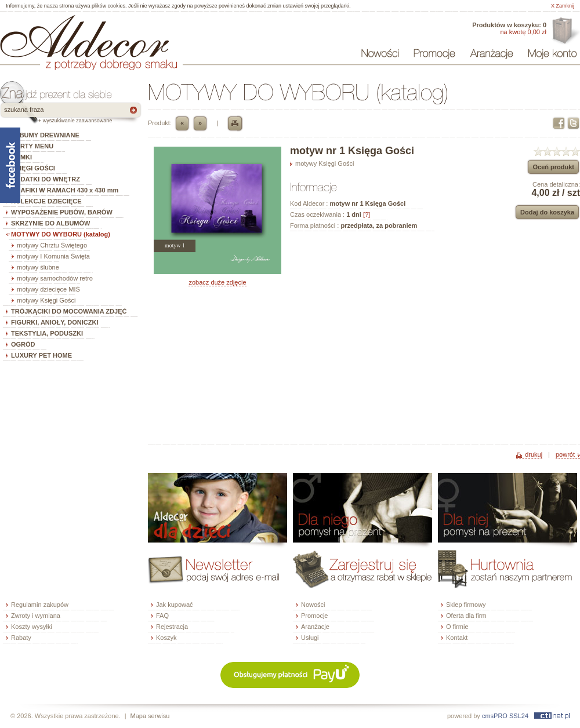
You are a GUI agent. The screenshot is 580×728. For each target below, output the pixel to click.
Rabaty (21, 638)
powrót (565, 454)
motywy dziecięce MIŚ (48, 289)
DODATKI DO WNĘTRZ (46, 179)
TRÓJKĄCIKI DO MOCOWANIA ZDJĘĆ (69, 311)
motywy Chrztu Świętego (52, 245)
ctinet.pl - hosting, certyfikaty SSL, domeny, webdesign (552, 716)
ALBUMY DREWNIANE (45, 135)
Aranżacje (315, 627)
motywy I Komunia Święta (53, 256)
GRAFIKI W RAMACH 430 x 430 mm (65, 190)
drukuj (534, 454)
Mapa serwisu (150, 716)
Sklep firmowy (466, 605)
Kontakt (457, 638)
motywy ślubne (38, 267)
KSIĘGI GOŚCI (33, 168)
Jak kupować (175, 605)
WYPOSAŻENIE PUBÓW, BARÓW (62, 212)
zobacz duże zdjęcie (217, 282)
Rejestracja (172, 627)
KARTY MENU (32, 146)
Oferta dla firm (565, 31)
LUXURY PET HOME (41, 355)
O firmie (457, 627)
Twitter (573, 123)
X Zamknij (563, 6)
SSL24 (519, 716)
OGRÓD (23, 344)
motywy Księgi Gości (46, 300)
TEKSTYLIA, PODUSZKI (47, 333)
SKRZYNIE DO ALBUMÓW (50, 223)
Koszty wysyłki (32, 627)
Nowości (313, 605)
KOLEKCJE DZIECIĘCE (46, 201)
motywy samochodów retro (55, 278)
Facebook (559, 123)
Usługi (310, 638)
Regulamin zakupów (40, 605)
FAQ (162, 616)
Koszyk (166, 638)
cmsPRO (495, 716)
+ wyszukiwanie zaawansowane (75, 121)
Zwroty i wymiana (36, 616)
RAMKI (21, 157)
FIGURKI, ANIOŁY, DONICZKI (55, 322)
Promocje (314, 616)
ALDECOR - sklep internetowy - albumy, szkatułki (84, 36)
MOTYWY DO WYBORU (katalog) (61, 234)
